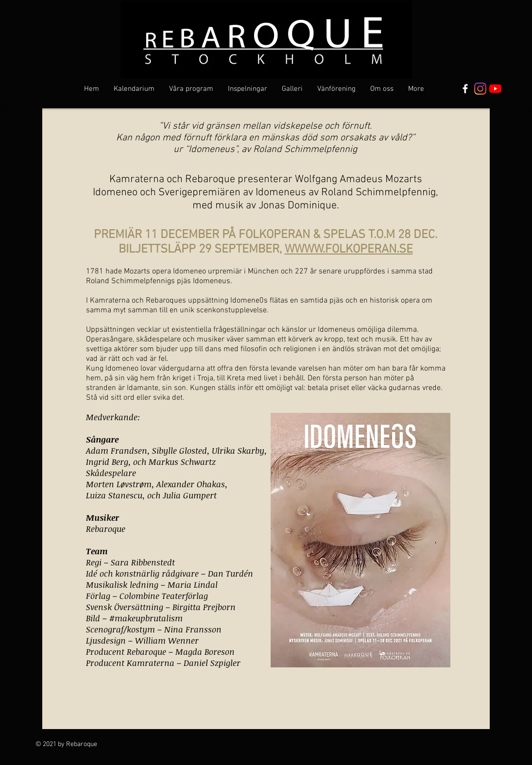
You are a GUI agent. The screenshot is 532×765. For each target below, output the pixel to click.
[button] (191, 89)
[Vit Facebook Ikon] (465, 89)
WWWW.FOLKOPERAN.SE (349, 250)
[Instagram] (480, 89)
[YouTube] (495, 89)
